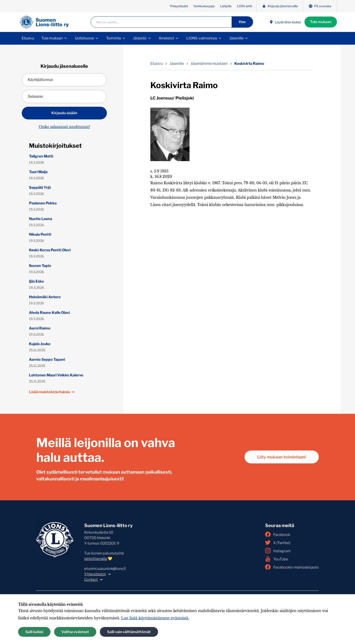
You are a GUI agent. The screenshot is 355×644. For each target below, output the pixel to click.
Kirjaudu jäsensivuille (280, 6)
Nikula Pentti (40, 234)
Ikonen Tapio (40, 266)
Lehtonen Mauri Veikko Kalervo (56, 375)
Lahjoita (226, 6)
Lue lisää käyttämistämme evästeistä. (155, 618)
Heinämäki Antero (45, 297)
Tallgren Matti (41, 156)
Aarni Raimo (40, 328)
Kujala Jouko (40, 344)
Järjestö (140, 38)
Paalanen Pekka (43, 203)
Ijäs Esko (36, 281)
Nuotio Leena (41, 219)
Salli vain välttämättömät (129, 632)
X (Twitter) (278, 542)
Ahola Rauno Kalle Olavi (49, 313)
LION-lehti (245, 6)
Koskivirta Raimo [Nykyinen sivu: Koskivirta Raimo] (249, 64)
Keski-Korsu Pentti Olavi (50, 250)
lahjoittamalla (96, 559)
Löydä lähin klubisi (285, 22)
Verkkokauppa (204, 6)
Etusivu (28, 38)
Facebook (278, 534)
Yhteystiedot (179, 6)
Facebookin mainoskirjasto (292, 567)
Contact (91, 580)
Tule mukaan (321, 22)
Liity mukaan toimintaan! (282, 457)
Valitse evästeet (75, 632)
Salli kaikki (34, 632)
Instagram (278, 551)
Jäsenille (236, 38)
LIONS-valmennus (202, 38)
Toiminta (114, 38)
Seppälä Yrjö (40, 188)
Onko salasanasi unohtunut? (64, 127)
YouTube (277, 559)
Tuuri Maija (38, 172)
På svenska (320, 6)
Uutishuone (84, 38)
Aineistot (166, 38)
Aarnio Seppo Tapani (47, 360)
